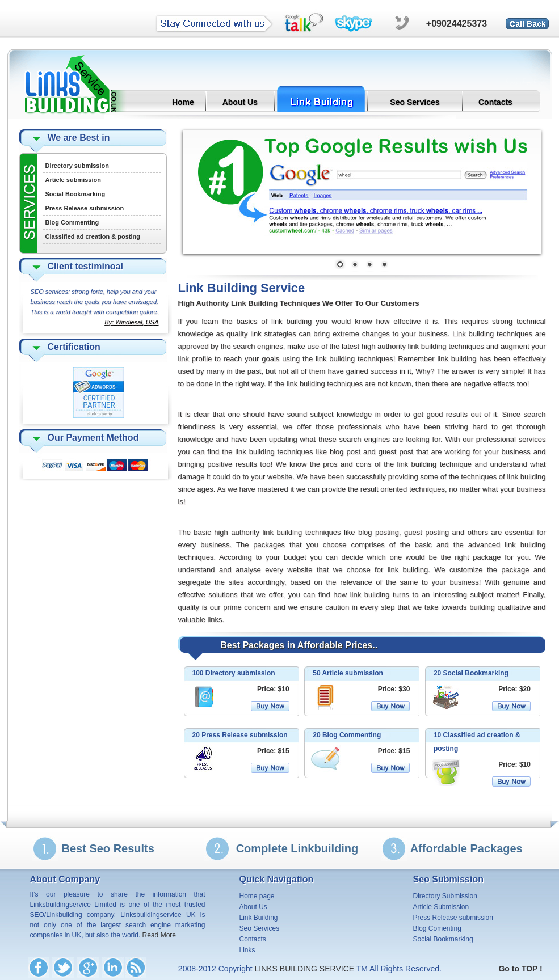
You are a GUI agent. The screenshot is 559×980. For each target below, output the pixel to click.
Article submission (73, 180)
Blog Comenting (437, 928)
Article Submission (441, 907)
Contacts (495, 102)
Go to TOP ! (520, 969)
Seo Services (415, 102)
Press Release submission (85, 208)
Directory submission (77, 166)
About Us (240, 102)
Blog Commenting (72, 222)
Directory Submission (445, 896)
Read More (159, 935)
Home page (257, 896)
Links (247, 950)
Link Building (259, 918)
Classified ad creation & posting (93, 236)
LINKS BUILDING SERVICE (306, 969)
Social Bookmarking (75, 194)
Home (183, 102)
